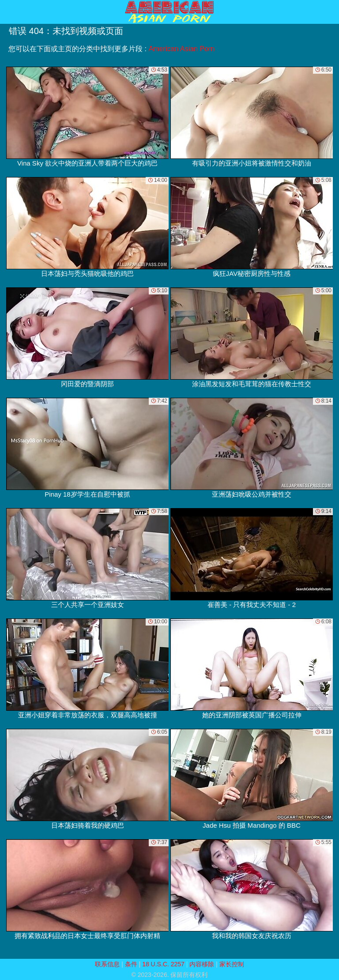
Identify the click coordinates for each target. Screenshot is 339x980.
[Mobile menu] (8, 12)
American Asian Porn (181, 49)
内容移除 (202, 964)
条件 (131, 964)
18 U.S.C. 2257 (163, 964)
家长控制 (232, 964)
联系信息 (107, 964)
